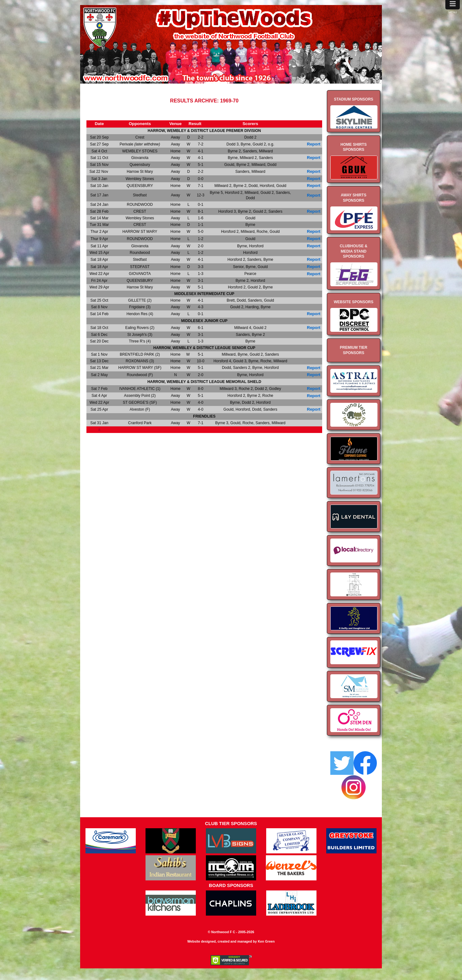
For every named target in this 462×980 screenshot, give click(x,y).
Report (314, 144)
